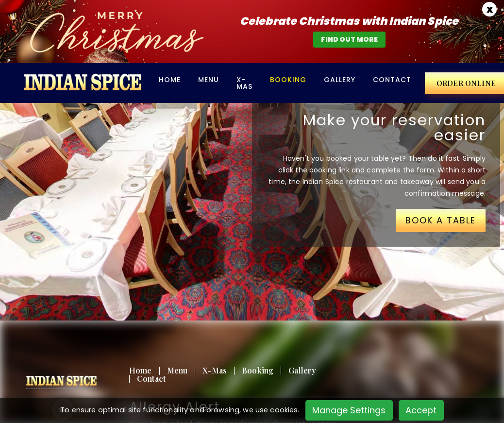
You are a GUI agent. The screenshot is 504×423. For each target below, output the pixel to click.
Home (170, 80)
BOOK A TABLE (441, 220)
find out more (349, 39)
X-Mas (244, 83)
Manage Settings (349, 410)
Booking (258, 370)
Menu (209, 80)
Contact (392, 80)
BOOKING (288, 80)
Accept (421, 410)
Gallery (340, 80)
